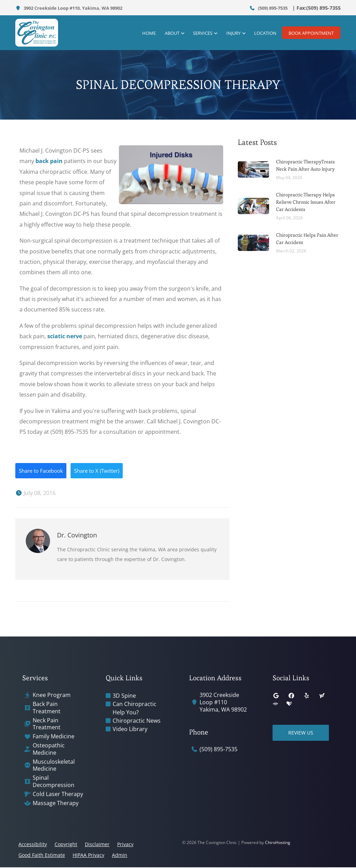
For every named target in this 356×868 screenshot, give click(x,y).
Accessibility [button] (33, 845)
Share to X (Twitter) (104, 471)
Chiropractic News (137, 721)
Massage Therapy (56, 804)
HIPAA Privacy (88, 856)
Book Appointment (311, 33)
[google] (276, 696)
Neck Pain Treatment (47, 724)
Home (148, 33)
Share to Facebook (43, 471)
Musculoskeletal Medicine (54, 766)
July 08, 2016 (35, 494)
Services (201, 33)
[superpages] (275, 705)
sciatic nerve (65, 336)
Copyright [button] (66, 845)
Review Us (302, 733)
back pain (49, 161)
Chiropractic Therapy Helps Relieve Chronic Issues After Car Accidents (306, 202)
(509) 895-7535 (269, 8)
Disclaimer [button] (97, 845)
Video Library (130, 730)
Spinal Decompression (54, 782)
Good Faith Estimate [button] (42, 856)
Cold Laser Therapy (58, 794)
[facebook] (291, 696)
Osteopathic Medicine (49, 750)
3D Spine (124, 696)
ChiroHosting (278, 843)
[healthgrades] (289, 705)
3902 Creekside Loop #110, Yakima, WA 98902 (69, 8)
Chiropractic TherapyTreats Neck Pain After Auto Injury (305, 165)
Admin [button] (120, 856)
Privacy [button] (125, 845)
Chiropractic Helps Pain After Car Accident (307, 239)
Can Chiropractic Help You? (135, 709)
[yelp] (307, 696)
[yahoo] (322, 696)
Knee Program (52, 696)
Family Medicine (54, 737)
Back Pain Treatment (47, 708)
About (170, 33)
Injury (231, 33)
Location (262, 33)
